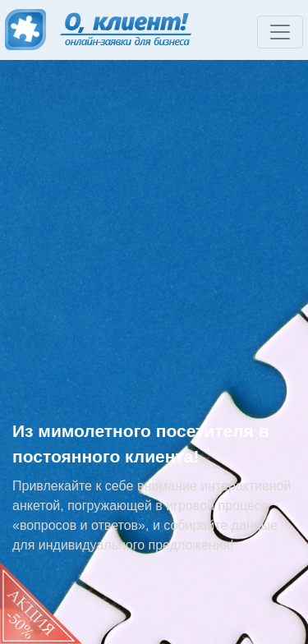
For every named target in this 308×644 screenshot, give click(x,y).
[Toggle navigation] (280, 32)
